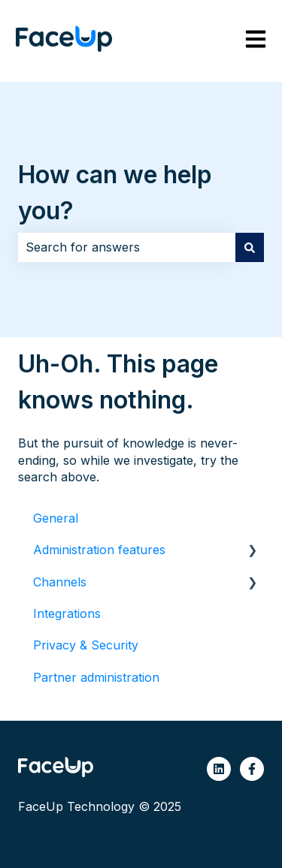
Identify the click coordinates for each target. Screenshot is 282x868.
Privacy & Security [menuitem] (86, 645)
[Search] (250, 247)
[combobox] (127, 247)
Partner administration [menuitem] (96, 677)
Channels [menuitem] (60, 582)
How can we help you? (115, 193)
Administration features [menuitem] (99, 550)
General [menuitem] (56, 518)
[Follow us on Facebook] (252, 769)
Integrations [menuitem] (67, 613)
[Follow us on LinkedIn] (219, 769)
